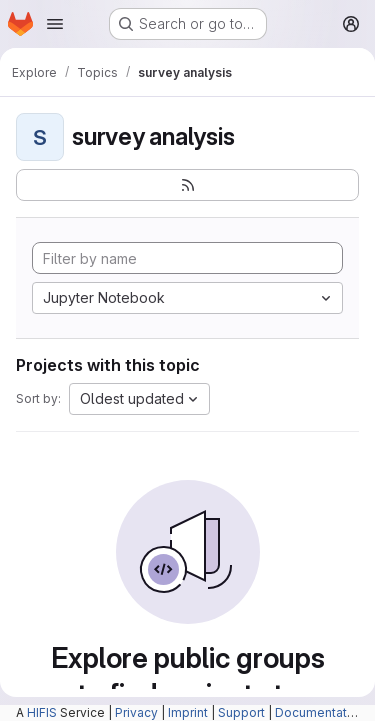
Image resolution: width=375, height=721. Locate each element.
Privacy (136, 712)
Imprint (188, 712)
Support (241, 712)
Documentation (320, 712)
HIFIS (42, 712)
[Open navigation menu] (55, 24)
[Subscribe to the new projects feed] (187, 185)
